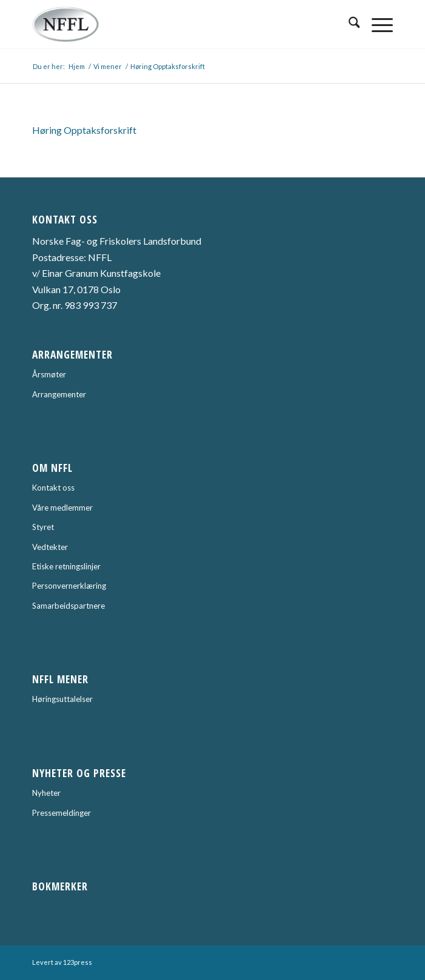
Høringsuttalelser (62, 699)
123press (78, 962)
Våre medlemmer (62, 508)
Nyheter (46, 793)
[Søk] (348, 24)
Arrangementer (59, 394)
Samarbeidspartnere (69, 606)
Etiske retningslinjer (66, 566)
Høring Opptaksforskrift (84, 130)
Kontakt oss (53, 488)
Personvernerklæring (69, 586)
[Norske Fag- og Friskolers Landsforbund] (177, 24)
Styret (43, 527)
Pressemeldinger (62, 813)
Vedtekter (50, 547)
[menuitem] (348, 24)
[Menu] (376, 24)
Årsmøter (49, 374)
